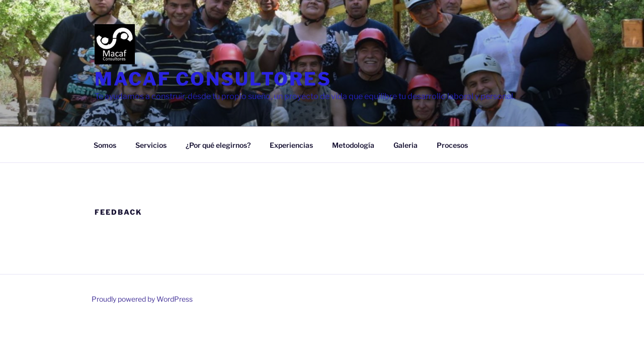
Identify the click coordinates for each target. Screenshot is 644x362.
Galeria (406, 145)
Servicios (151, 145)
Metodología (353, 145)
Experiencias (291, 145)
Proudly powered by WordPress (142, 299)
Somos (105, 145)
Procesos (452, 145)
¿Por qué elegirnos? (218, 145)
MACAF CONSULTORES (213, 79)
